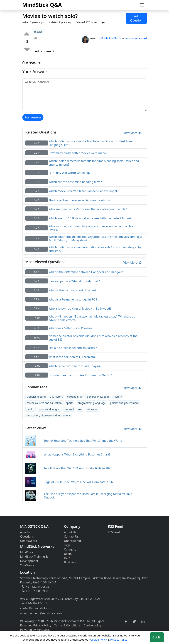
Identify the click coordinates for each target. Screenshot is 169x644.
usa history (57, 397)
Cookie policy (93, 625)
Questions (27, 536)
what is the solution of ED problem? (72, 357)
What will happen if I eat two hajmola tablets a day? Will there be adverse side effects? (92, 318)
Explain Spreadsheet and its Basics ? (73, 348)
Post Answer (33, 117)
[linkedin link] (143, 622)
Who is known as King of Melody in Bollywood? (80, 309)
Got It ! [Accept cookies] (157, 637)
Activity (25, 532)
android (69, 409)
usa (80, 409)
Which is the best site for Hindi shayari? (75, 366)
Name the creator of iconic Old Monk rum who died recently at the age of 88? (93, 338)
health (31, 409)
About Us (70, 532)
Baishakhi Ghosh (111, 38)
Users (68, 554)
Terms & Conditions (68, 625)
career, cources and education (44, 403)
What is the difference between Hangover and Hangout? (86, 272)
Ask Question (136, 18)
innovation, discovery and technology (49, 415)
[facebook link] (126, 622)
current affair (75, 397)
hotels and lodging (49, 409)
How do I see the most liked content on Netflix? (80, 375)
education (93, 409)
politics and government (124, 403)
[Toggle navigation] (142, 5)
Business (70, 562)
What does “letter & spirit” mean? (71, 328)
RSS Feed (114, 532)
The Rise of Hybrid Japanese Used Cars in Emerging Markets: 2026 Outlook (88, 496)
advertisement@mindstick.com (41, 613)
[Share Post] (103, 23)
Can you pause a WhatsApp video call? (74, 281)
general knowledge (98, 397)
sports (70, 403)
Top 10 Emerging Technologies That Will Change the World (83, 441)
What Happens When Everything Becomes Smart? (77, 454)
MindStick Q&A (42, 5)
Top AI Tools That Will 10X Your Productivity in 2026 (78, 468)
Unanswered (29, 541)
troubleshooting (36, 397)
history (118, 397)
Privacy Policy (42, 625)
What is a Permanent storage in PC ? (73, 299)
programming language (92, 403)
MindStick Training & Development (34, 559)
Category (70, 549)
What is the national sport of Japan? (72, 290)
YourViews (27, 565)
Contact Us (71, 536)
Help (67, 558)
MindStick (27, 552)
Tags (67, 545)
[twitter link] (134, 622)
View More (132, 133)
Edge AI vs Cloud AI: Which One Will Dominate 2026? (79, 482)
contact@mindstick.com (36, 608)
